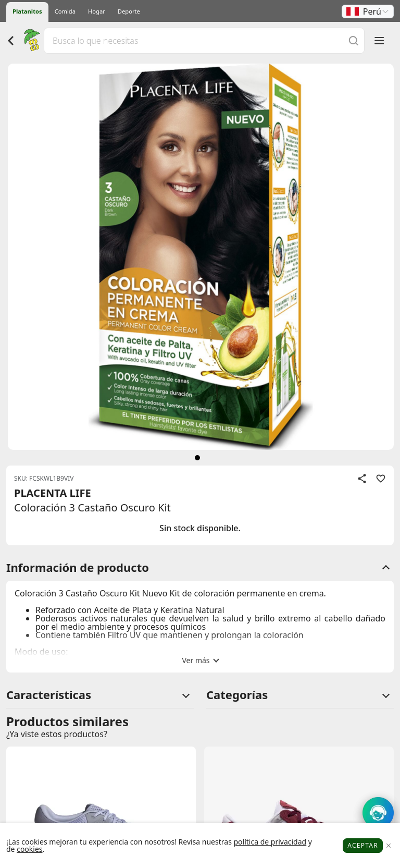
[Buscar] (354, 40)
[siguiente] (197, 458)
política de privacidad (270, 842)
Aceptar (363, 845)
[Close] (388, 846)
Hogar (97, 11)
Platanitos (27, 11)
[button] (368, 11)
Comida (65, 11)
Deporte (129, 11)
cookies (29, 849)
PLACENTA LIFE (53, 493)
